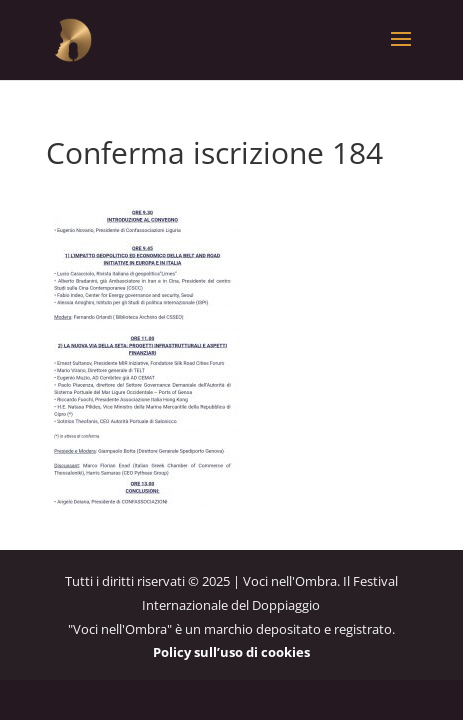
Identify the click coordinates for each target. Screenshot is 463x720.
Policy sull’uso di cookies (231, 652)
